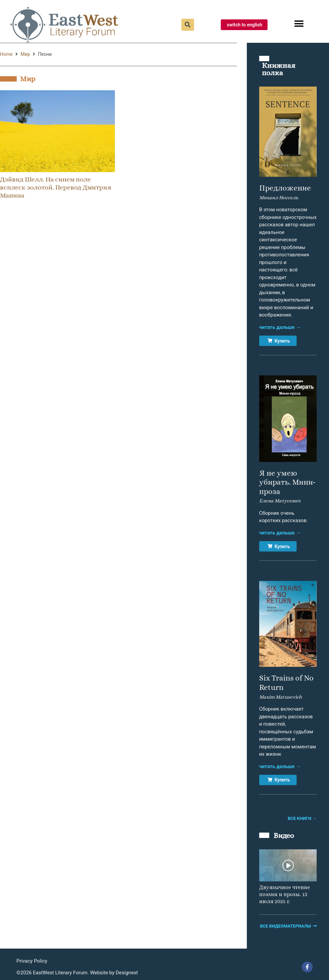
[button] (299, 24)
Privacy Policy (32, 961)
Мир (25, 54)
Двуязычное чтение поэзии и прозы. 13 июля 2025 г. (285, 894)
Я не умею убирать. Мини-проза (287, 482)
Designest (127, 973)
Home (6, 54)
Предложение (285, 188)
